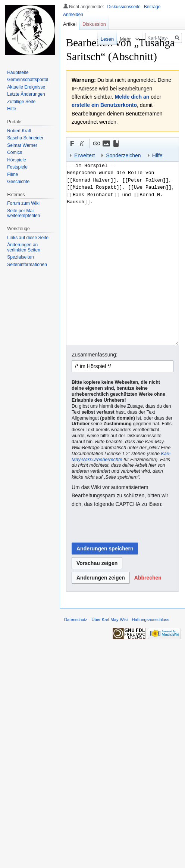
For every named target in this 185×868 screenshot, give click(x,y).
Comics (15, 152)
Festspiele (17, 167)
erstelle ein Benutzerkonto (104, 105)
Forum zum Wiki (23, 203)
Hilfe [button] (157, 155)
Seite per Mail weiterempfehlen (23, 213)
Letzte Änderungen (26, 94)
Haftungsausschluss (151, 620)
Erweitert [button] (84, 155)
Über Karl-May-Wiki (109, 620)
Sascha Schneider (25, 138)
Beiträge (152, 7)
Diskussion (94, 24)
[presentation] (128, 525)
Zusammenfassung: (95, 355)
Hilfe (12, 109)
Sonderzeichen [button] (123, 155)
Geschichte (18, 182)
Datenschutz (76, 620)
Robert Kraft (19, 131)
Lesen (102, 39)
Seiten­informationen (27, 265)
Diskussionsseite (124, 7)
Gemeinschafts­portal (28, 80)
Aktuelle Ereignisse (26, 87)
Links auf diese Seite (28, 238)
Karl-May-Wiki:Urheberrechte (121, 457)
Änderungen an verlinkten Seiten (24, 247)
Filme (12, 174)
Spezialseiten (20, 257)
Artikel (70, 24)
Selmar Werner (22, 145)
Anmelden (73, 15)
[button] (72, 143)
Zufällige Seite (21, 102)
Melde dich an (132, 97)
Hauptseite (18, 72)
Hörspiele (17, 160)
